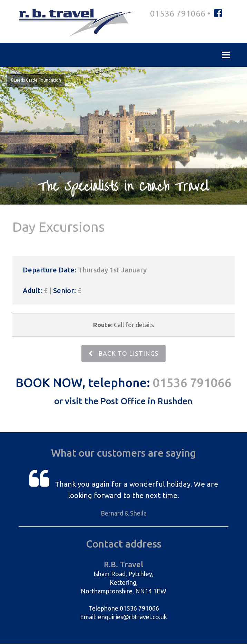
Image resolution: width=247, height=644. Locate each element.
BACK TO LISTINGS (123, 354)
